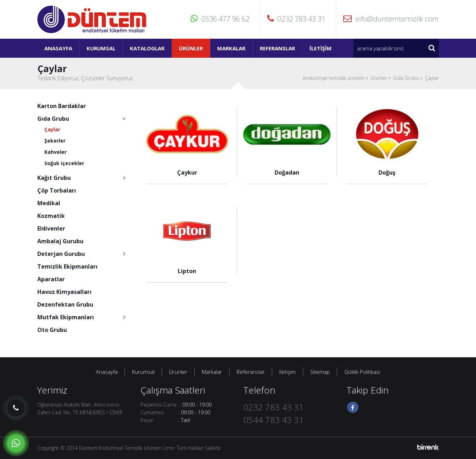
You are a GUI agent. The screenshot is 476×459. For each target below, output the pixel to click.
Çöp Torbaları (57, 190)
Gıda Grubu (406, 78)
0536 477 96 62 (220, 19)
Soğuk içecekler (64, 163)
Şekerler (55, 141)
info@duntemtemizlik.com (391, 19)
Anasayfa (58, 48)
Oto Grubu (52, 330)
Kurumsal (101, 48)
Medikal (49, 203)
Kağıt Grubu (54, 178)
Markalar (231, 48)
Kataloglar (147, 48)
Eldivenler (51, 228)
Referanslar (277, 48)
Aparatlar (51, 279)
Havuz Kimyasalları (64, 292)
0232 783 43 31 (296, 19)
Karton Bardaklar (62, 106)
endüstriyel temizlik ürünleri (334, 78)
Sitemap (320, 372)
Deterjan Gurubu (61, 254)
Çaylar (432, 78)
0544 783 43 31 (274, 420)
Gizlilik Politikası (362, 372)
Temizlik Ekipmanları (67, 266)
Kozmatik (51, 216)
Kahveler (55, 152)
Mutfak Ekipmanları (66, 317)
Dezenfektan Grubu (65, 304)
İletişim (321, 48)
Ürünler (191, 48)
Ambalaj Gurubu (60, 241)
